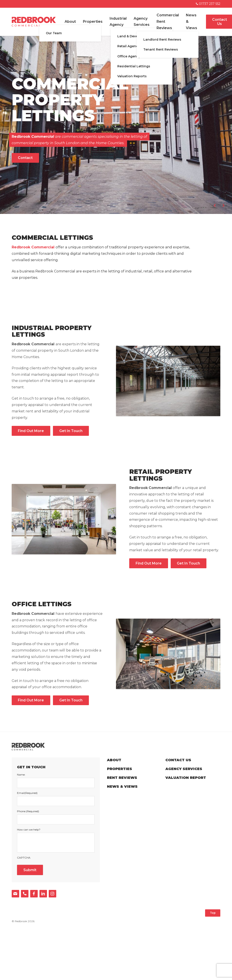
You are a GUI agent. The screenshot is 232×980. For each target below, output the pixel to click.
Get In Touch (71, 431)
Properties (93, 22)
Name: (21, 775)
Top (213, 913)
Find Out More (31, 431)
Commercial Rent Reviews (168, 22)
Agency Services (142, 22)
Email (27, 793)
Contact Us (178, 760)
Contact (25, 158)
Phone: (28, 811)
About (70, 22)
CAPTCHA (24, 858)
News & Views (192, 22)
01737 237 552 (208, 4)
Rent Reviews (122, 778)
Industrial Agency (118, 22)
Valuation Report (186, 778)
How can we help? (29, 830)
